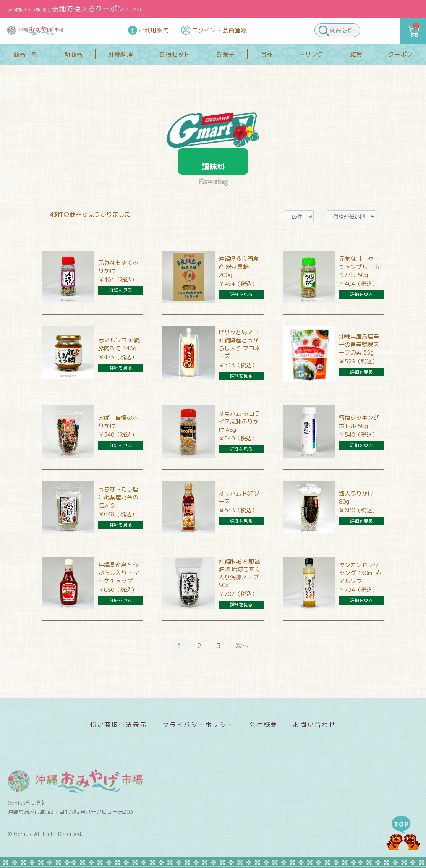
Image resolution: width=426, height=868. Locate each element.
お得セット (175, 54)
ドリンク (311, 54)
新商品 (73, 54)
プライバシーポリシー (198, 725)
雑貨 (356, 54)
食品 (267, 54)
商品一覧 (26, 54)
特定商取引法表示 (119, 725)
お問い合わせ (314, 725)
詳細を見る (121, 290)
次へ (242, 646)
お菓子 (225, 54)
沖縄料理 (121, 54)
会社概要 (263, 725)
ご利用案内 (154, 30)
